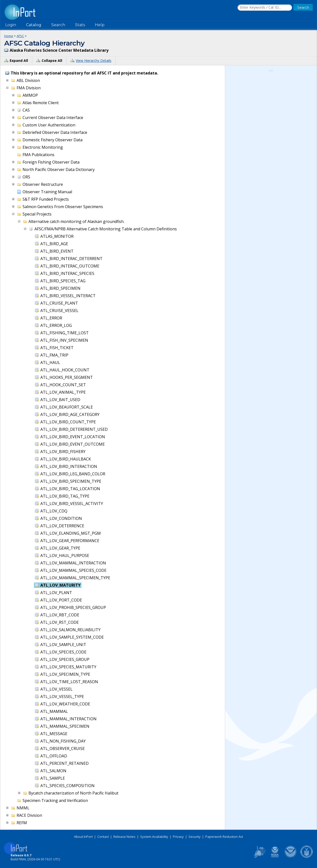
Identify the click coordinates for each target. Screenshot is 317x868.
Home (9, 36)
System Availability (154, 837)
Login (11, 25)
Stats (80, 25)
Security (195, 837)
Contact (103, 837)
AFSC (20, 36)
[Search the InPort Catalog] (265, 8)
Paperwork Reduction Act (224, 837)
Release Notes (124, 837)
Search (58, 25)
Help (100, 25)
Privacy (178, 837)
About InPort (83, 837)
